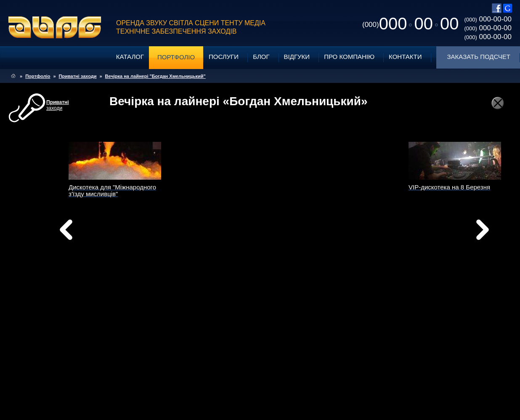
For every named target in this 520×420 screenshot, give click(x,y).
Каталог (130, 57)
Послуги (224, 57)
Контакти (405, 57)
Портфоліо (176, 57)
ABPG (55, 27)
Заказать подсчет (479, 57)
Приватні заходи (78, 76)
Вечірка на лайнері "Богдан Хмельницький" (155, 76)
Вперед (343, 240)
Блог (261, 57)
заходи (58, 105)
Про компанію (349, 57)
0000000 (410, 24)
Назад (88, 232)
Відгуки (297, 57)
